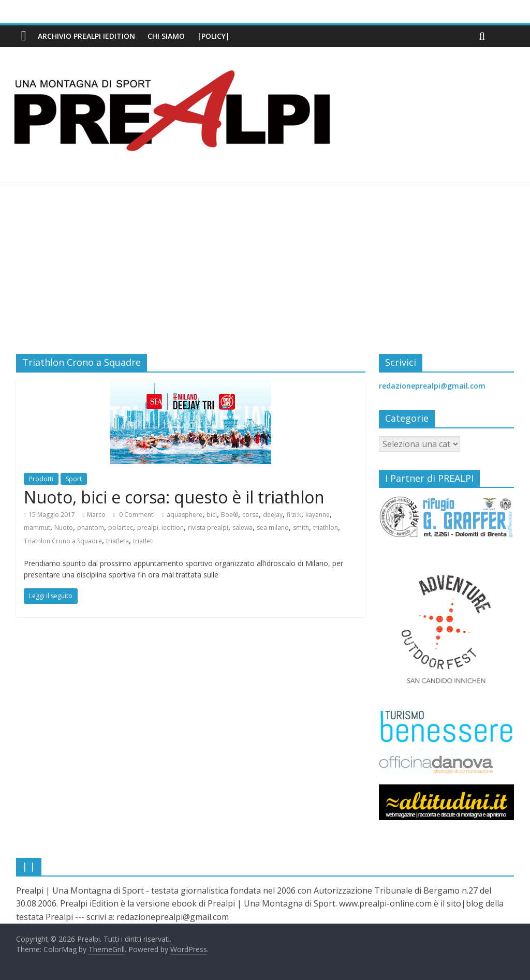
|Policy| (214, 36)
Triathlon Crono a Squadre (63, 541)
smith (301, 528)
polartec (121, 528)
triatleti (143, 541)
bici (212, 515)
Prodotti (41, 479)
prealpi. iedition (160, 528)
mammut (37, 528)
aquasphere (185, 515)
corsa (251, 515)
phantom (91, 528)
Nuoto (64, 528)
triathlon (326, 528)
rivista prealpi (208, 528)
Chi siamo (166, 36)
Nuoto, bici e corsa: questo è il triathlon (174, 497)
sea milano (273, 528)
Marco (96, 515)
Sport (74, 479)
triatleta (117, 541)
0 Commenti (134, 515)
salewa (242, 528)
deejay (273, 515)
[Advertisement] (265, 276)
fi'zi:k (294, 515)
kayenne (318, 515)
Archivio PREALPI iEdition (86, 36)
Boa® (230, 515)
